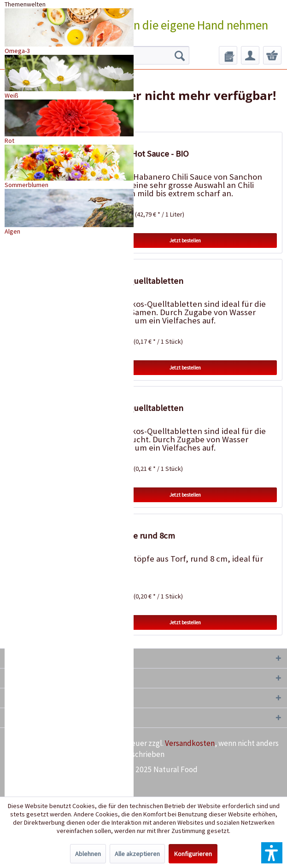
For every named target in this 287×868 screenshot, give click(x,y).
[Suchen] (180, 55)
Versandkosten (190, 743)
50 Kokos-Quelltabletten (138, 281)
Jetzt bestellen (185, 240)
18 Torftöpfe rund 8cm (134, 536)
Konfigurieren (193, 854)
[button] (272, 853)
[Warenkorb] (272, 55)
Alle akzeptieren (137, 854)
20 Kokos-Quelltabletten (138, 408)
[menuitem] (228, 55)
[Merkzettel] (228, 55)
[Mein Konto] (250, 55)
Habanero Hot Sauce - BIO (141, 154)
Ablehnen (88, 854)
